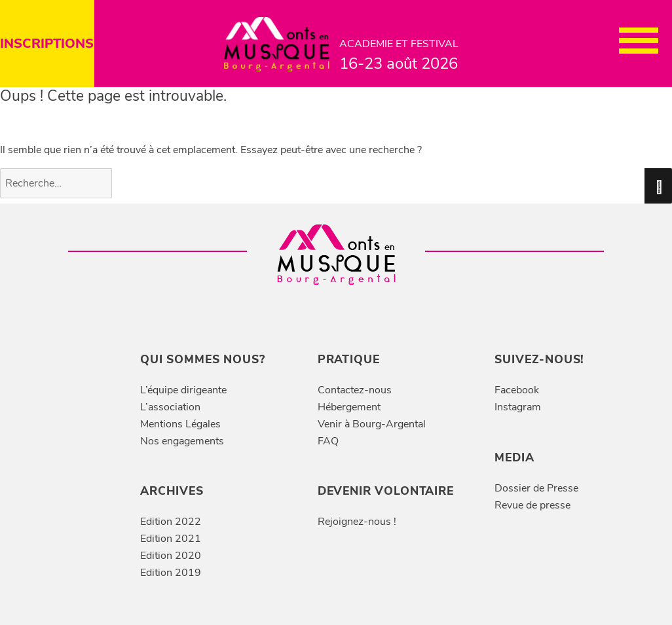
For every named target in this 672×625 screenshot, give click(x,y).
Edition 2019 (171, 573)
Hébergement (349, 407)
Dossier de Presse (536, 488)
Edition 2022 (171, 522)
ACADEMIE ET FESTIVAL (401, 56)
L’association (170, 407)
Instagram (518, 407)
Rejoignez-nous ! (357, 522)
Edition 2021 (171, 539)
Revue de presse (532, 505)
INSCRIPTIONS (47, 44)
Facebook (517, 390)
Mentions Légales (180, 424)
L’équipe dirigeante (183, 390)
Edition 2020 (171, 556)
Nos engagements (182, 441)
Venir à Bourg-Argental (372, 424)
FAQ (328, 441)
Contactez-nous (355, 390)
